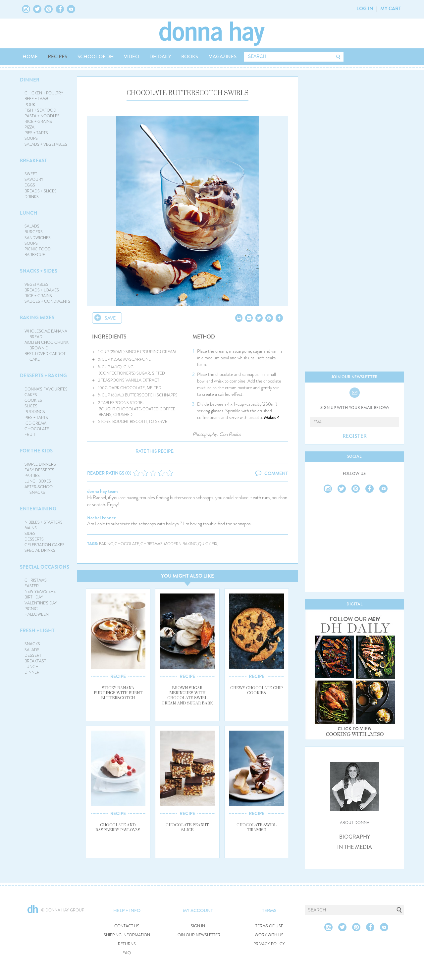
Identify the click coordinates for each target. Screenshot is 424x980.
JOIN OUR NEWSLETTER (198, 935)
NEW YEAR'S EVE (40, 592)
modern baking (180, 544)
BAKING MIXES (37, 318)
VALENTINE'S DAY (41, 603)
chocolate (127, 544)
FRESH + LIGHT (37, 631)
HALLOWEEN (37, 614)
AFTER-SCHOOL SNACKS (40, 490)
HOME (30, 57)
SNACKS (32, 644)
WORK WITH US (269, 935)
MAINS (31, 528)
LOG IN (365, 9)
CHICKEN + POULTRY (44, 93)
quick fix (208, 544)
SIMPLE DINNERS (40, 464)
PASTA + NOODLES (42, 116)
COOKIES (33, 400)
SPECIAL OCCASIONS (45, 567)
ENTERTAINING (38, 509)
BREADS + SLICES (41, 191)
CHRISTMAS (36, 580)
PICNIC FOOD (38, 249)
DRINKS (32, 197)
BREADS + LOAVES (42, 290)
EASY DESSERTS (39, 470)
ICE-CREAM (35, 423)
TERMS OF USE (269, 926)
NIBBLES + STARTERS (44, 522)
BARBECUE (35, 255)
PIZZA (29, 127)
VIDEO (132, 57)
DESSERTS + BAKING (43, 376)
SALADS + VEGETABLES (46, 144)
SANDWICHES (38, 238)
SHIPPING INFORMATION (127, 935)
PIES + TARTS (36, 133)
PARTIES (32, 476)
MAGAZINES (222, 57)
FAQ (127, 953)
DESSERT (33, 655)
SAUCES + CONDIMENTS (47, 301)
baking (106, 544)
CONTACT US (127, 926)
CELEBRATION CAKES (45, 545)
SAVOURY (34, 180)
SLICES (31, 406)
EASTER (32, 586)
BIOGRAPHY (355, 837)
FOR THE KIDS (36, 451)
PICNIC (31, 609)
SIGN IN (198, 926)
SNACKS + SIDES (39, 271)
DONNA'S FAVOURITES (46, 389)
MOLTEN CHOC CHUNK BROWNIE (47, 345)
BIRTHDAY (34, 597)
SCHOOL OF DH (96, 57)
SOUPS (31, 138)
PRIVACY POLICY (269, 944)
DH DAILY (160, 57)
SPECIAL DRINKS (40, 550)
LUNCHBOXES (38, 481)
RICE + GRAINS (38, 122)
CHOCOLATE (37, 429)
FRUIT (30, 435)
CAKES (31, 395)
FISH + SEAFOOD (40, 110)
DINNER (30, 80)
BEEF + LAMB (36, 99)
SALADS (32, 226)
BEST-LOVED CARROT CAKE (45, 357)
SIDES (30, 534)
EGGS (30, 185)
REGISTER (355, 436)
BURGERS (34, 232)
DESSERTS (34, 539)
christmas (152, 544)
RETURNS (127, 944)
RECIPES (57, 57)
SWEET (31, 174)
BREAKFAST (33, 161)
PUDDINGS (35, 412)
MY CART (391, 9)
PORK (30, 105)
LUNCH (29, 213)
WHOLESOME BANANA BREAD (46, 334)
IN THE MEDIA (355, 847)
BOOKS (190, 57)
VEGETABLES (36, 284)
